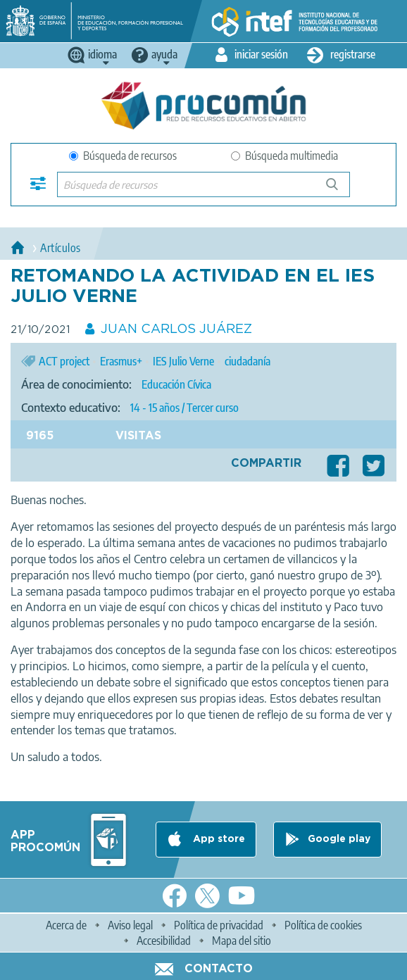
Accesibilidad (164, 941)
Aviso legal (130, 925)
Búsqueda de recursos (123, 156)
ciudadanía (248, 361)
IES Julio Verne (183, 361)
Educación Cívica (176, 384)
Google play (339, 839)
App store (218, 839)
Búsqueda (340, 190)
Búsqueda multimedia (284, 156)
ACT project (64, 361)
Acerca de (66, 925)
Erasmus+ (121, 361)
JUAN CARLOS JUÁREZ (176, 329)
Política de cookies (323, 925)
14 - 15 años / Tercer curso (184, 408)
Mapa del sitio (242, 941)
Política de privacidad (219, 925)
